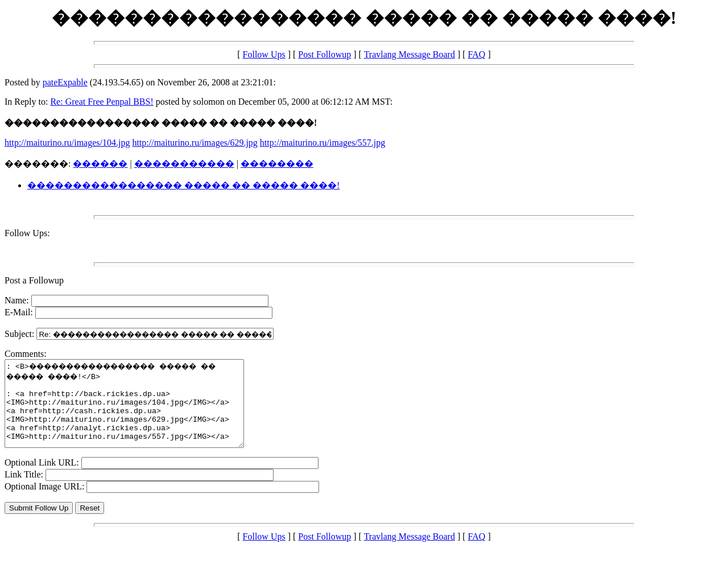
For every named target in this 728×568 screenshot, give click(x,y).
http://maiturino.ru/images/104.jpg (67, 143)
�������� (277, 164)
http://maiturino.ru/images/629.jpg (195, 143)
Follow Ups (264, 54)
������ (100, 164)
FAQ (477, 54)
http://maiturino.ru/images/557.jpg (322, 143)
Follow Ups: (27, 233)
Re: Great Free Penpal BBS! (102, 102)
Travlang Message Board (409, 54)
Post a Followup (34, 280)
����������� (184, 164)
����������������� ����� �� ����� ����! (183, 185)
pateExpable (65, 82)
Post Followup (324, 54)
